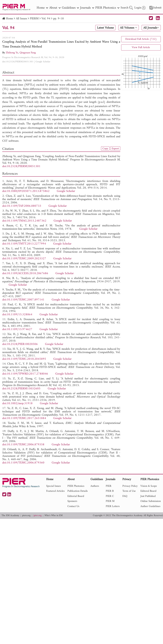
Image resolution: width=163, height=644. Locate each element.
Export (115, 148)
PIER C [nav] (110, 496)
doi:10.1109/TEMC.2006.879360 (23, 463)
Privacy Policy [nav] (130, 486)
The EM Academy (10, 516)
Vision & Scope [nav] (149, 486)
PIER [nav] (109, 486)
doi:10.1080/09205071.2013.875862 (26, 191)
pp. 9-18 (58, 19)
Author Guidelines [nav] (150, 506)
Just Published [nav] (148, 496)
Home (9, 19)
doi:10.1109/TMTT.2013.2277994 (24, 244)
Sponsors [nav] (72, 501)
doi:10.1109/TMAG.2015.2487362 (24, 221)
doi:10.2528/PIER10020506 (20, 344)
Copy (105, 148)
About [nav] (55, 8)
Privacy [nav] (127, 480)
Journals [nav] (87, 8)
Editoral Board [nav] (148, 491)
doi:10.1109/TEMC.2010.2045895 (24, 359)
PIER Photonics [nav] (107, 8)
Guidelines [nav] (70, 8)
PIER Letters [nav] (113, 506)
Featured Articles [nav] (55, 491)
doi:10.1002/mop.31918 (17, 404)
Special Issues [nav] (53, 486)
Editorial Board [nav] (76, 496)
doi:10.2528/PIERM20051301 (18, 62)
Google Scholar (43, 62)
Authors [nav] (95, 486)
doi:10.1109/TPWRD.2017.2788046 (25, 374)
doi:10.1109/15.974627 (17, 329)
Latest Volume (105, 28)
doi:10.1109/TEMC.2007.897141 (23, 300)
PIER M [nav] (110, 501)
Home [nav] (42, 8)
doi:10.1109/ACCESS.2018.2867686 (25, 273)
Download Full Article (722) (141, 39)
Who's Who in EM (54, 516)
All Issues (21, 19)
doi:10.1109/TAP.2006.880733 (22, 206)
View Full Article (141, 47)
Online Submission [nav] (151, 501)
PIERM (34, 19)
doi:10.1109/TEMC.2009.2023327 (24, 259)
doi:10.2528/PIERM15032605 (21, 389)
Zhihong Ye (12, 53)
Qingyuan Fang (28, 53)
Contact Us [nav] (73, 506)
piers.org (26, 516)
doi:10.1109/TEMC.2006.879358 (23, 445)
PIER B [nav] (110, 491)
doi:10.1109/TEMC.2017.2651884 (24, 418)
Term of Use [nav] (129, 491)
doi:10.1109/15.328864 (17, 315)
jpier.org (37, 516)
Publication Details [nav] (77, 491)
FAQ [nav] (125, 496)
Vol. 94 (46, 19)
